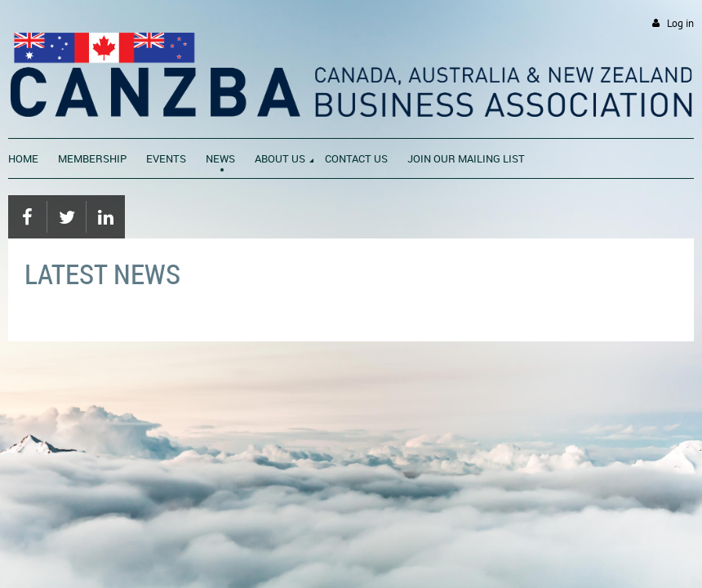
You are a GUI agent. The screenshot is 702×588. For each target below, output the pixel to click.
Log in (680, 23)
